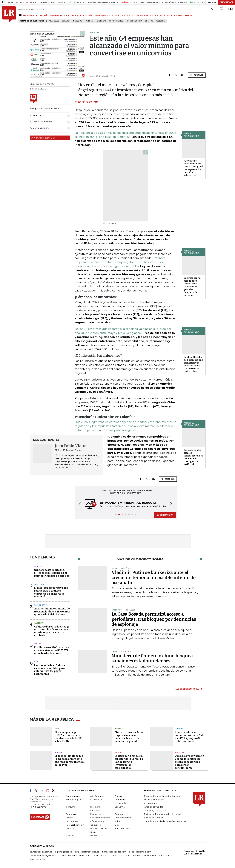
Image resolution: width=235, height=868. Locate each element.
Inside (118, 821)
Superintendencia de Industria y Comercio (165, 821)
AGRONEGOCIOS (104, 15)
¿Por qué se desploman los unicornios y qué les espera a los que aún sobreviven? (193, 168)
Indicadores (72, 821)
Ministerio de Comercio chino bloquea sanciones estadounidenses (152, 658)
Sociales (70, 836)
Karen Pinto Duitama (86, 102)
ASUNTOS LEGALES (138, 15)
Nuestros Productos (154, 800)
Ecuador (66, 21)
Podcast (70, 828)
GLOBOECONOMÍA (82, 15)
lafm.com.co (150, 855)
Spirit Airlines (116, 21)
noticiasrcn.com (133, 855)
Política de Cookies (154, 818)
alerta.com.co (166, 855)
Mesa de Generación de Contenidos (162, 796)
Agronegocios (73, 796)
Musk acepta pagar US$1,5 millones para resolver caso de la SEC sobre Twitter (68, 737)
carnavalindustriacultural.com (75, 855)
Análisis (118, 796)
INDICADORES (175, 15)
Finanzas (70, 818)
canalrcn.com (99, 855)
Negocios (78, 21)
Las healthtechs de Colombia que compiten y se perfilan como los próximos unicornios (193, 364)
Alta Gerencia (97, 796)
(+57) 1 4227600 (38, 807)
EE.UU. (57, 729)
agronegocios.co (64, 852)
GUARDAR (197, 75)
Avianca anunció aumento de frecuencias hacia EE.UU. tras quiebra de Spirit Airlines (52, 611)
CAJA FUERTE (158, 15)
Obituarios (95, 825)
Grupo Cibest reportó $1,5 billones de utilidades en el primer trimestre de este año (52, 573)
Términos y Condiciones (156, 810)
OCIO (67, 15)
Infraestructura (97, 821)
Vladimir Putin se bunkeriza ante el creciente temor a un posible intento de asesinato (154, 578)
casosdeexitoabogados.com (44, 855)
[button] (79, 504)
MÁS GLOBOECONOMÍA (187, 689)
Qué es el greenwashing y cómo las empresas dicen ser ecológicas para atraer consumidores (189, 762)
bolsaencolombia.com (140, 852)
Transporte (40, 605)
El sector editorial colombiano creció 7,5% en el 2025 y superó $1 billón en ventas (189, 737)
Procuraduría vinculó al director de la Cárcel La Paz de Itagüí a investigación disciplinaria (129, 762)
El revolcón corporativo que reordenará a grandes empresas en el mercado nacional (51, 592)
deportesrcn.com (38, 859)
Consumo (71, 807)
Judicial (119, 752)
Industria (39, 584)
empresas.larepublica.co (87, 852)
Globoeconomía (123, 818)
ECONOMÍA (42, 15)
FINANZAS (28, 15)
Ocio (117, 825)
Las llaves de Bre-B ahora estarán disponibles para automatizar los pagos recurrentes (50, 670)
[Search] (212, 9)
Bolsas (38, 644)
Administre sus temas (43, 138)
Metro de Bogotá (134, 21)
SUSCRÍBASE (227, 2)
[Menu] (21, 15)
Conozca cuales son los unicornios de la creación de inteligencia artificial (193, 457)
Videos (94, 836)
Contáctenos (151, 803)
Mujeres (89, 21)
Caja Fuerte (96, 800)
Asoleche (160, 21)
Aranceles (54, 21)
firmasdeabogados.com (114, 852)
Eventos (119, 814)
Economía (120, 807)
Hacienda (39, 623)
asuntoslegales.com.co (41, 852)
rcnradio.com (115, 855)
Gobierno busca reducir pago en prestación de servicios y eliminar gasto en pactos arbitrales (52, 631)
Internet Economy (75, 825)
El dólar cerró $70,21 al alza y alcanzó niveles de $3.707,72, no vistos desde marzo (52, 650)
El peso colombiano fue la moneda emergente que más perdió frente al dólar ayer (70, 760)
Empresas (71, 814)
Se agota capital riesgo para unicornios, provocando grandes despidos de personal (193, 287)
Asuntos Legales (74, 800)
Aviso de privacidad (154, 807)
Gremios (149, 21)
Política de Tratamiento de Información (163, 814)
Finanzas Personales (100, 818)
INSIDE (188, 15)
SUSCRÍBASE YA (165, 515)
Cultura (179, 729)
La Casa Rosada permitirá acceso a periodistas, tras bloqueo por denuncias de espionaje (154, 619)
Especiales (96, 814)
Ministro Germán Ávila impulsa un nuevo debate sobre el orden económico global (129, 737)
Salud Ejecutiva (122, 828)
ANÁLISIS (120, 15)
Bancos (38, 566)
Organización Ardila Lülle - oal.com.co (194, 852)
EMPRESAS (56, 15)
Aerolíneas (101, 21)
